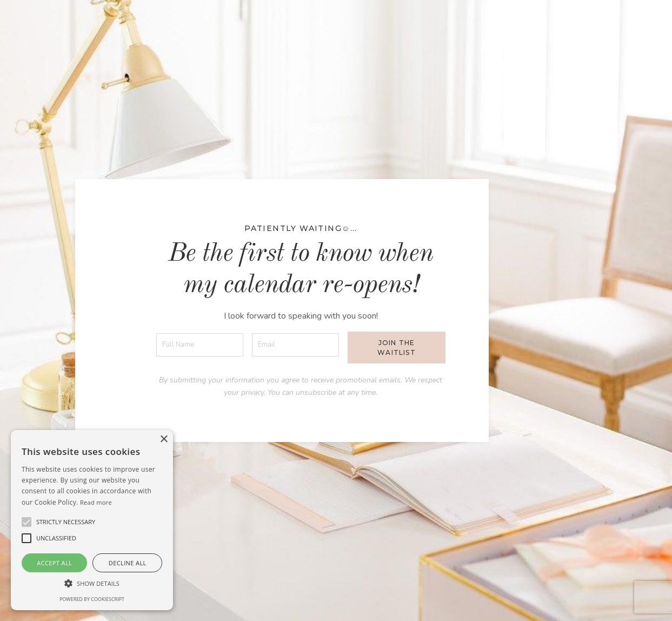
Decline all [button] (128, 563)
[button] (66, 522)
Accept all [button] (54, 563)
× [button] (164, 440)
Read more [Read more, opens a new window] (96, 502)
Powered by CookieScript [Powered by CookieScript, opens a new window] (92, 599)
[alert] (92, 520)
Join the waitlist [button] (397, 348)
